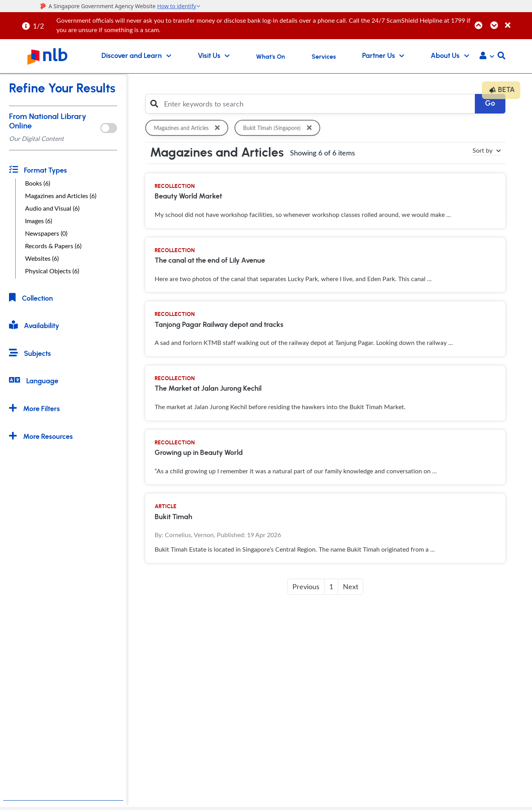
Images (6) (39, 221)
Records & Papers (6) (53, 246)
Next (351, 586)
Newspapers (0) (46, 233)
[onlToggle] (109, 128)
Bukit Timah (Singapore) (279, 128)
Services (324, 57)
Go (490, 104)
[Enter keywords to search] (317, 104)
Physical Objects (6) (52, 271)
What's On (271, 57)
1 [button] (331, 586)
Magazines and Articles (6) (61, 196)
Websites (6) (42, 258)
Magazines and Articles (188, 128)
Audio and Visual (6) (52, 208)
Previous (306, 586)
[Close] (517, 21)
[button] (487, 56)
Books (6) (38, 183)
